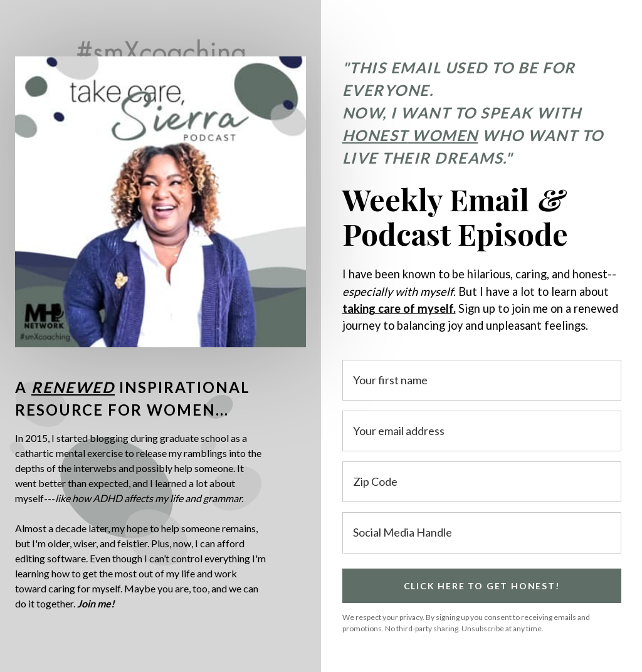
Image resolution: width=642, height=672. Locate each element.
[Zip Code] (482, 482)
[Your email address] (482, 431)
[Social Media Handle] (482, 533)
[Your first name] (482, 380)
